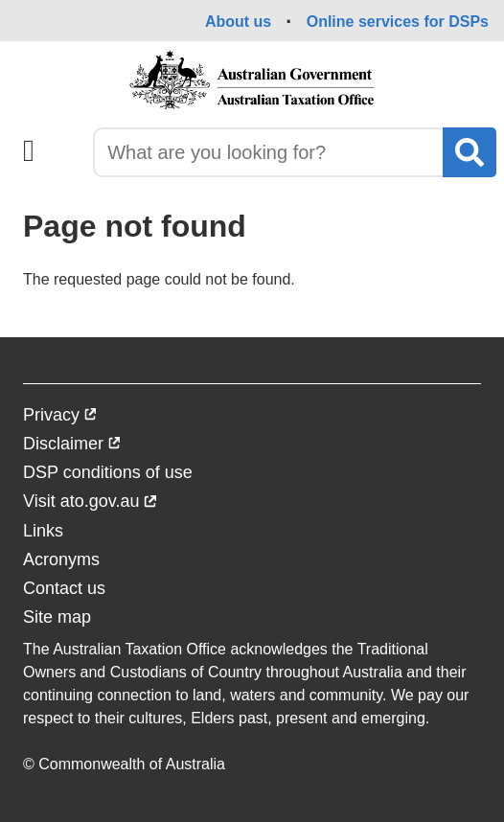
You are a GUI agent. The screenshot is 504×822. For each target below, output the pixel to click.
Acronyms (61, 559)
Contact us (64, 588)
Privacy (60, 417)
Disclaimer (72, 446)
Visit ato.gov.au (90, 503)
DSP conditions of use (108, 472)
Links (43, 531)
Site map (57, 617)
